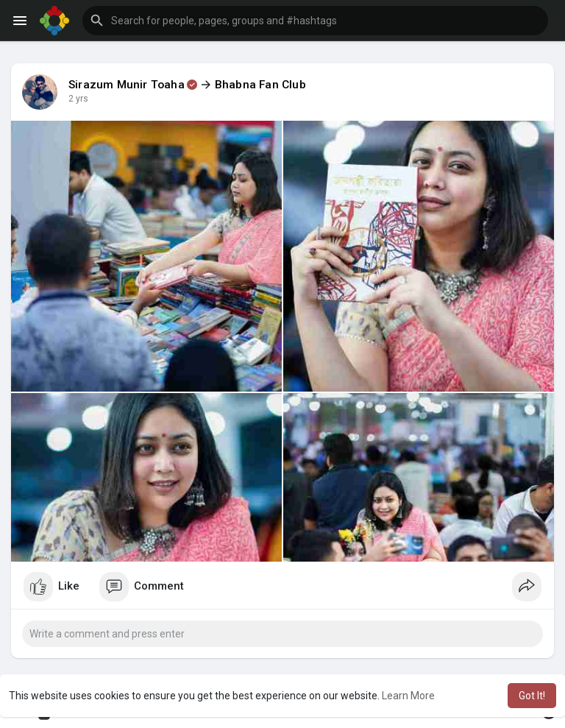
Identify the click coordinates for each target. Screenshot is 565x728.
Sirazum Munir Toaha (127, 85)
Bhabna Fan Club (260, 85)
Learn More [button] (408, 696)
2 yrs (78, 99)
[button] (315, 21)
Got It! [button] (532, 696)
